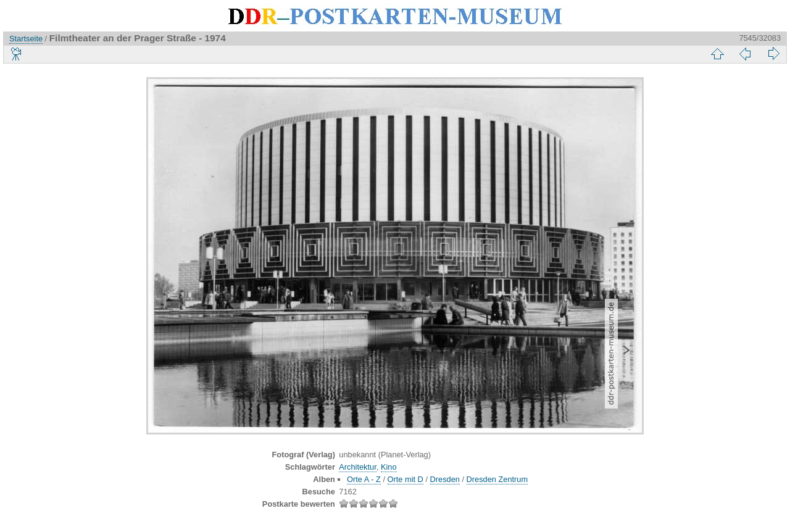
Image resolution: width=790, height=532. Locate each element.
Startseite (26, 39)
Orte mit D (405, 479)
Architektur (357, 467)
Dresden (445, 479)
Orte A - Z (364, 479)
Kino (389, 467)
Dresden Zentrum (497, 479)
